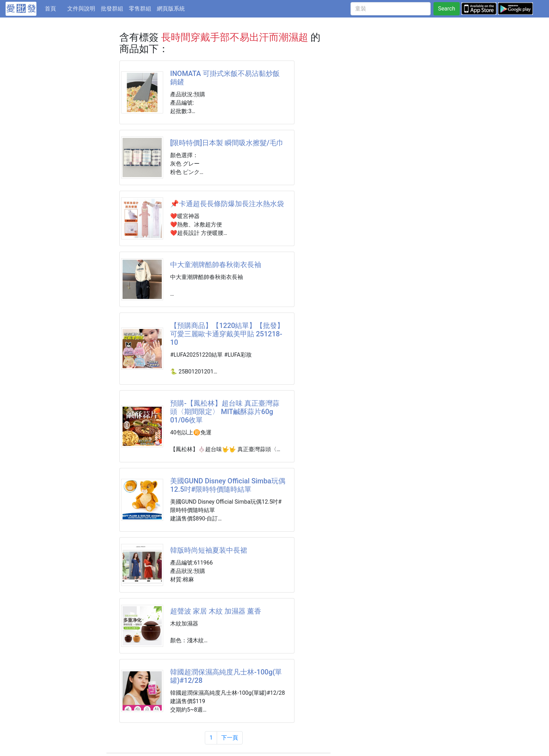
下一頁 (230, 738)
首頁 (55, 8)
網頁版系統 (171, 9)
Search (447, 9)
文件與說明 (81, 9)
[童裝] (391, 9)
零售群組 (140, 9)
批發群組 (112, 9)
